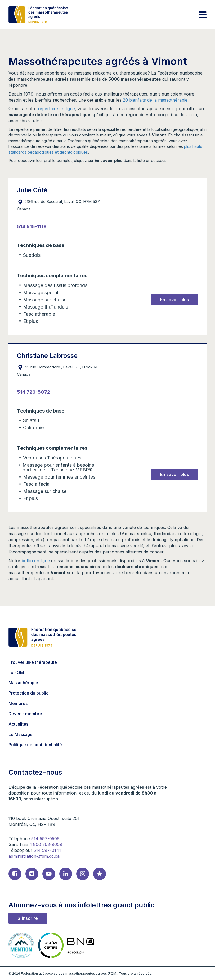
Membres (18, 703)
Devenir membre (25, 714)
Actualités (18, 724)
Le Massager (21, 734)
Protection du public (28, 693)
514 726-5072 (33, 392)
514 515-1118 (32, 226)
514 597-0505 (45, 839)
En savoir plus (175, 300)
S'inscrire (28, 918)
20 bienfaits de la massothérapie (155, 100)
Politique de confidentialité (35, 745)
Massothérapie (23, 683)
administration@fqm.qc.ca (34, 856)
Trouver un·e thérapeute (33, 662)
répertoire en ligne (56, 109)
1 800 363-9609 (46, 844)
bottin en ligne (36, 561)
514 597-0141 (47, 850)
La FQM (16, 673)
